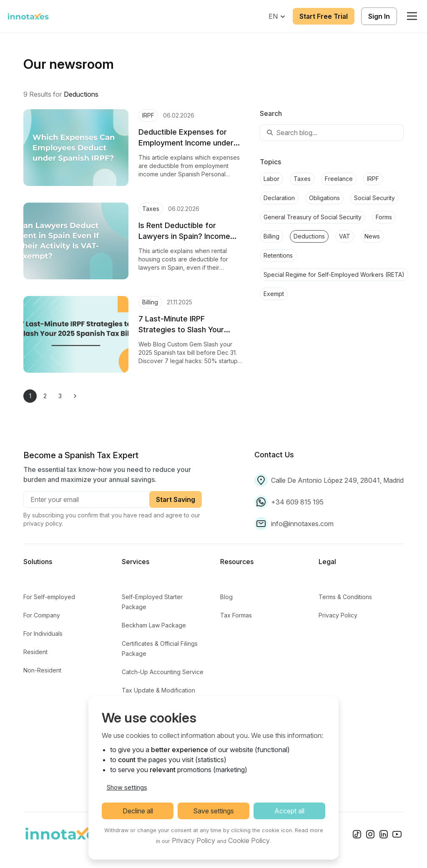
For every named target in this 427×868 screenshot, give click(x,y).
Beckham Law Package (154, 625)
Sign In (379, 16)
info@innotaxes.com (302, 524)
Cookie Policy (249, 840)
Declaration (279, 198)
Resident (35, 652)
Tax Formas (236, 615)
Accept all (289, 811)
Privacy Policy (338, 615)
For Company (42, 615)
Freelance (339, 179)
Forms (384, 217)
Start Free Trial (324, 16)
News (372, 236)
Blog (226, 597)
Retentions (278, 255)
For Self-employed (49, 597)
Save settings (213, 811)
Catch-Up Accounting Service (163, 672)
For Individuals (43, 633)
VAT (345, 236)
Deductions (309, 236)
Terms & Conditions (345, 597)
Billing (271, 236)
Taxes (302, 179)
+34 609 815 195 (297, 502)
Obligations (324, 198)
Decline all (138, 811)
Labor (271, 179)
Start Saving (176, 499)
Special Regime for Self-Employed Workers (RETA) (334, 275)
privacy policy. (43, 523)
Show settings (127, 787)
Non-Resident (42, 670)
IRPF (373, 179)
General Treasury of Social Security (313, 217)
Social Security (374, 198)
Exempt (274, 294)
